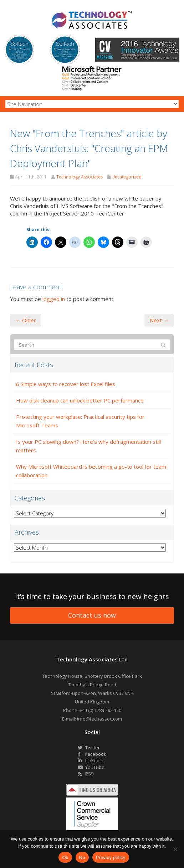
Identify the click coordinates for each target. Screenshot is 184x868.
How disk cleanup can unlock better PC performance (80, 400)
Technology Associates (80, 177)
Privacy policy (111, 857)
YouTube (91, 767)
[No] (175, 849)
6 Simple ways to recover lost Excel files (66, 384)
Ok (65, 857)
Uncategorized (127, 177)
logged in (54, 299)
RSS (86, 774)
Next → (159, 320)
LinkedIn (91, 760)
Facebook (92, 754)
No (82, 857)
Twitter (89, 748)
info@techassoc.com (99, 719)
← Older (26, 320)
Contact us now (92, 615)
